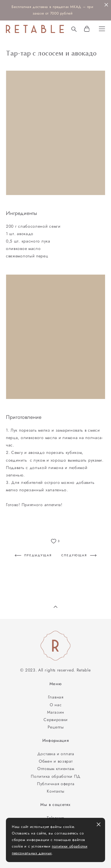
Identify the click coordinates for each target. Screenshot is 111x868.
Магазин (56, 712)
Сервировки (56, 720)
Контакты (56, 791)
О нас (56, 705)
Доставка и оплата (56, 754)
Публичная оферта (56, 784)
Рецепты (56, 727)
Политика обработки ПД (56, 776)
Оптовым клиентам (56, 769)
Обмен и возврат (56, 761)
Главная (56, 697)
